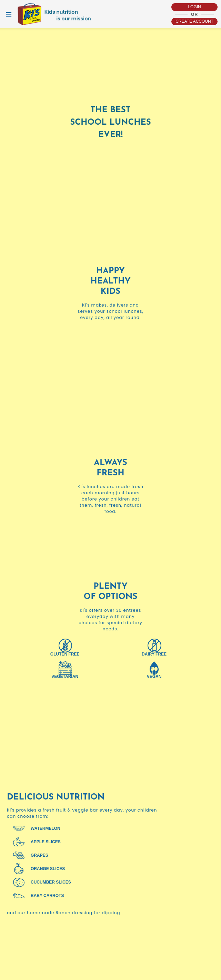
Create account (194, 21)
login (194, 7)
